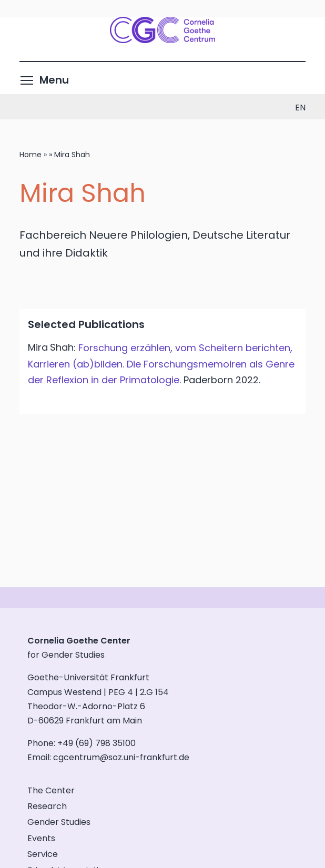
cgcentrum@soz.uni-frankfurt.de (121, 757)
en (300, 108)
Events (41, 838)
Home (31, 155)
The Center (51, 790)
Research (47, 806)
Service (43, 854)
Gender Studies (59, 822)
